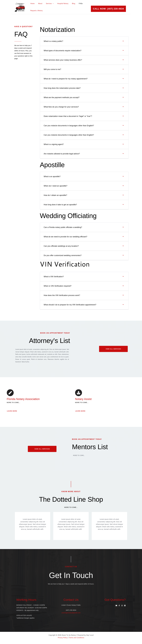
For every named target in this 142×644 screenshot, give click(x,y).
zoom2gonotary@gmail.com (71, 613)
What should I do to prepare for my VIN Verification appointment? (70, 305)
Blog (71, 3)
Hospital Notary (61, 3)
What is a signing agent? (54, 144)
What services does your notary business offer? (63, 60)
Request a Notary (36, 11)
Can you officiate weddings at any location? (61, 246)
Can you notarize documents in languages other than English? (69, 126)
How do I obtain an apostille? (55, 195)
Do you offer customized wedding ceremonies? (63, 255)
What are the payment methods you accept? (62, 97)
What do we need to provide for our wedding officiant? (65, 237)
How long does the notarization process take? (62, 88)
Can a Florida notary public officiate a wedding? (63, 227)
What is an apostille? (52, 176)
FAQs (78, 3)
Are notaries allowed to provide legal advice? (62, 154)
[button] (108, 9)
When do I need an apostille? (56, 186)
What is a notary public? (53, 41)
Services (48, 3)
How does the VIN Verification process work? (62, 295)
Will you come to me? (52, 69)
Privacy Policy (63, 638)
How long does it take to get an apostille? (60, 205)
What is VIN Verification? (54, 277)
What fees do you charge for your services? (61, 107)
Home (32, 3)
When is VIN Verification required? (58, 286)
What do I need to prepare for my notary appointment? (66, 79)
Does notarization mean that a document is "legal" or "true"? (68, 116)
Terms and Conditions (77, 638)
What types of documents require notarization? (63, 51)
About (39, 3)
